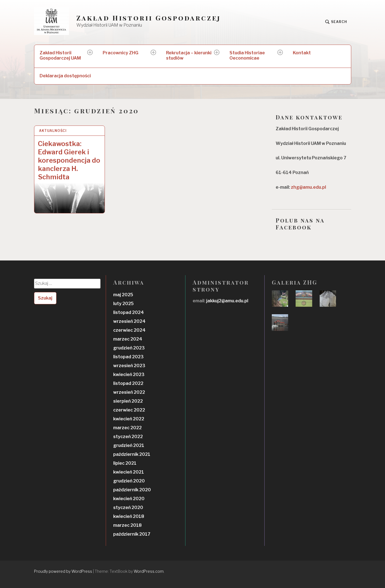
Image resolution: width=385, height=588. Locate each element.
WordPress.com (149, 571)
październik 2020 (132, 490)
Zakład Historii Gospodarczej (149, 18)
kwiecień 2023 (129, 374)
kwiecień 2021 (129, 472)
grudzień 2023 (129, 348)
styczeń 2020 (128, 508)
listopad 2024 (129, 312)
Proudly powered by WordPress (63, 571)
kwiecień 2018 (129, 516)
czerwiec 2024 (129, 330)
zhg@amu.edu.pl (308, 187)
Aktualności (53, 131)
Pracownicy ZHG (121, 53)
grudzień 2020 (129, 481)
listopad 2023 (128, 357)
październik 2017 (132, 534)
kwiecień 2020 (129, 499)
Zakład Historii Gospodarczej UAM (60, 55)
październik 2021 (132, 454)
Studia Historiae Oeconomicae (247, 55)
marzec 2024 (128, 339)
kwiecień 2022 (129, 419)
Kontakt (302, 53)
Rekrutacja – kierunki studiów (189, 55)
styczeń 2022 (128, 437)
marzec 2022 (127, 428)
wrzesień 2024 (129, 321)
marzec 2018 (127, 525)
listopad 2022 (128, 383)
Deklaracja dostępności (65, 76)
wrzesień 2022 (129, 392)
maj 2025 (123, 295)
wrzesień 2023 (129, 366)
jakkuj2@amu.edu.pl (227, 301)
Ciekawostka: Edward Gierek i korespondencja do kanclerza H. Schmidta (69, 160)
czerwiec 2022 (129, 410)
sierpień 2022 (128, 401)
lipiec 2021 (125, 463)
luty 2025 (123, 304)
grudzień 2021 (129, 445)
